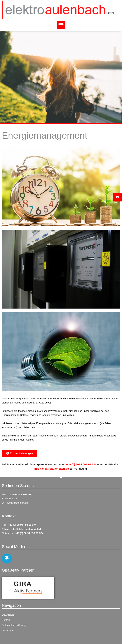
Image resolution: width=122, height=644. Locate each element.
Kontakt (6, 620)
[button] (61, 25)
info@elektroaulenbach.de (52, 469)
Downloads (8, 615)
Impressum (8, 630)
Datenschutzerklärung (14, 625)
